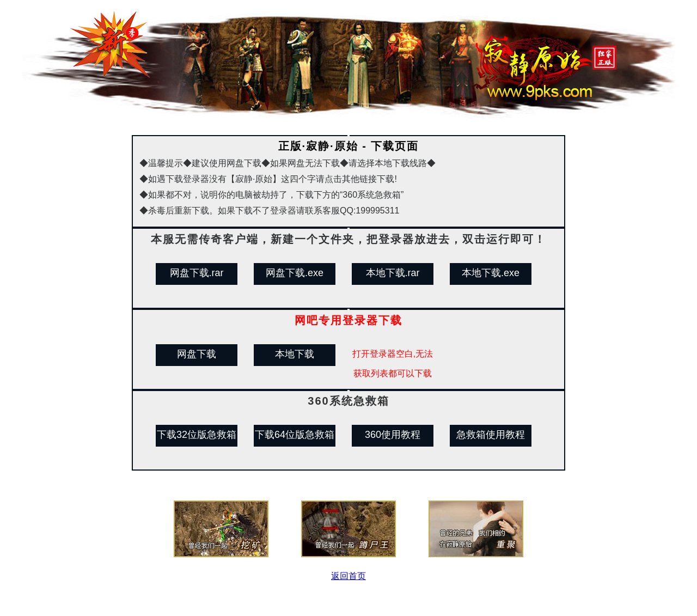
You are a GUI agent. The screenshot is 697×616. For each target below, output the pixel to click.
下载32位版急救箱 (197, 435)
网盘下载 (197, 354)
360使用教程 (393, 435)
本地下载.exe (491, 273)
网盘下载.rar (197, 273)
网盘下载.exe (295, 273)
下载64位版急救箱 (295, 435)
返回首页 (348, 576)
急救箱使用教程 (491, 435)
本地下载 (295, 354)
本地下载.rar (393, 273)
